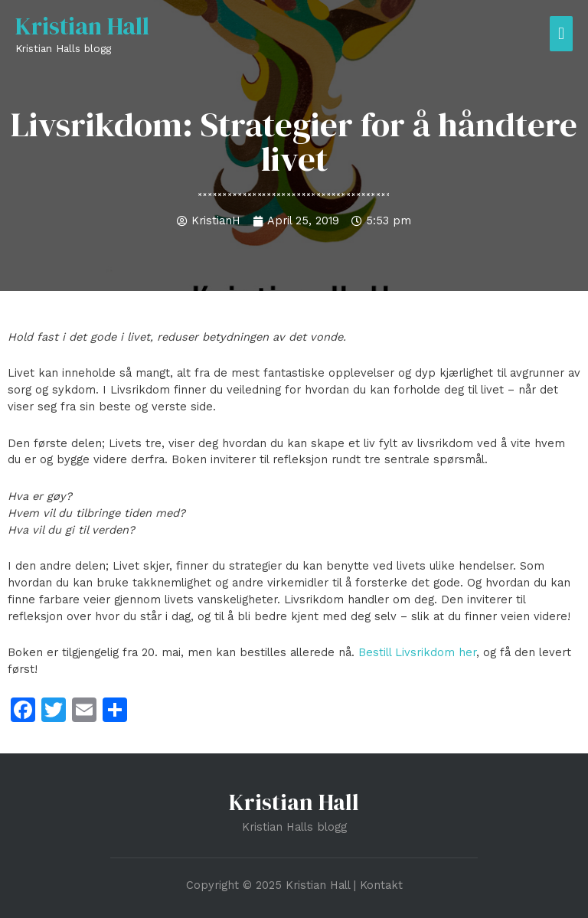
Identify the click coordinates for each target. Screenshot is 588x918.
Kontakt (381, 885)
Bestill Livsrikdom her (417, 652)
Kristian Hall (82, 26)
